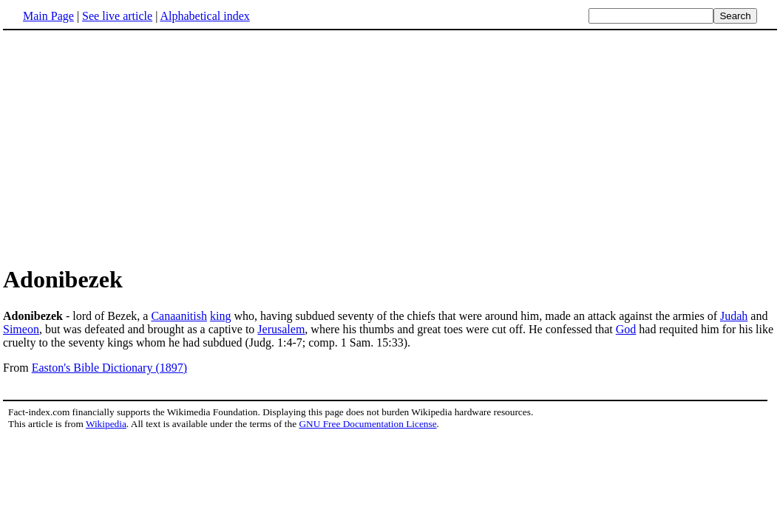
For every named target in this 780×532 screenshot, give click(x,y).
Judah (734, 316)
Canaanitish (179, 316)
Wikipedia (106, 424)
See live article (117, 16)
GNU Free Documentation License (367, 424)
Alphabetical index (204, 16)
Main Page (48, 16)
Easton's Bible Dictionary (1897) (109, 368)
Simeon (21, 329)
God (626, 329)
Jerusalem (281, 329)
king (220, 316)
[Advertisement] (127, 147)
